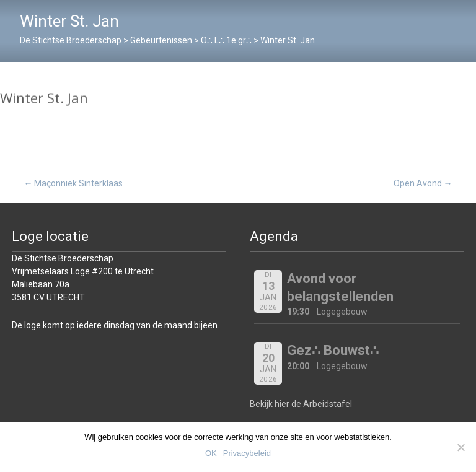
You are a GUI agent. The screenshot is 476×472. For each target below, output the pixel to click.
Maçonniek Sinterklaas (73, 183)
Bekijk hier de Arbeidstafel (301, 404)
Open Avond (423, 183)
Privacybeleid (247, 453)
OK (211, 453)
